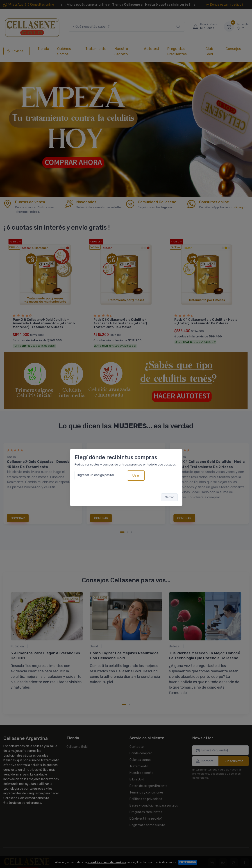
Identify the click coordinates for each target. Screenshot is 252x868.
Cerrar (169, 497)
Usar (136, 475)
